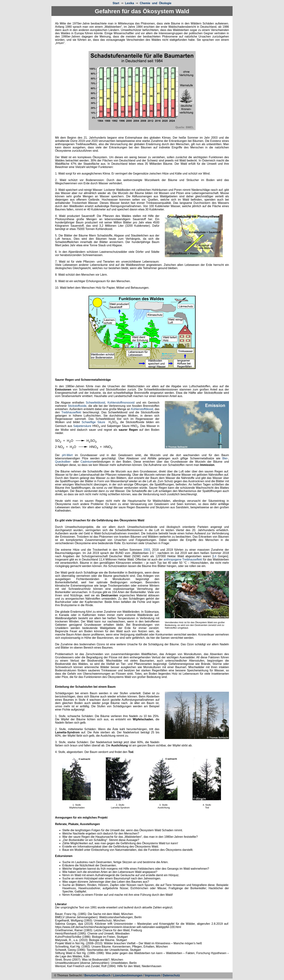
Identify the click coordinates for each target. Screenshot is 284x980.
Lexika (130, 3)
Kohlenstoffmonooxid (121, 403)
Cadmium (87, 462)
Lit (215, 556)
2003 (147, 550)
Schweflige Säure (93, 422)
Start (116, 3)
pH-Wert (67, 455)
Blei (225, 458)
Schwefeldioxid (96, 403)
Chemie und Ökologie (156, 3)
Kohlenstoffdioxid (142, 409)
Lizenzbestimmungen (128, 975)
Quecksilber (63, 462)
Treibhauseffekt (71, 412)
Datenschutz (171, 975)
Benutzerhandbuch (98, 975)
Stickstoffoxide (77, 406)
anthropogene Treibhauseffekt (183, 559)
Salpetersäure (82, 426)
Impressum (153, 975)
